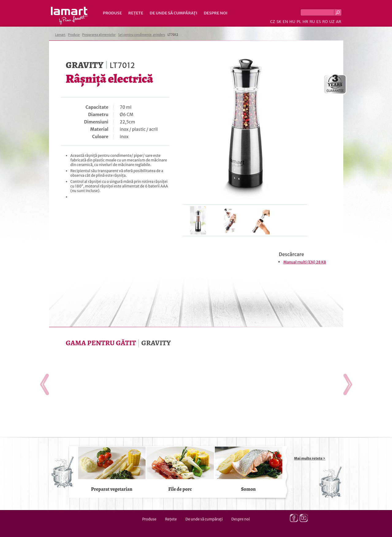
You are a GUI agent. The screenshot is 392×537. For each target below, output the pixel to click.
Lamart (69, 16)
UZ (332, 22)
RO (325, 22)
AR (339, 22)
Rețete (136, 13)
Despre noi (216, 13)
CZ (272, 22)
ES (319, 22)
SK (279, 22)
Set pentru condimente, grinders (142, 35)
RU (312, 22)
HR (305, 22)
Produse (112, 13)
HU (292, 22)
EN (285, 22)
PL (299, 22)
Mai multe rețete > (310, 458)
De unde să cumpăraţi (173, 13)
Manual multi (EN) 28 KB (305, 262)
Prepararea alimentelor (99, 35)
